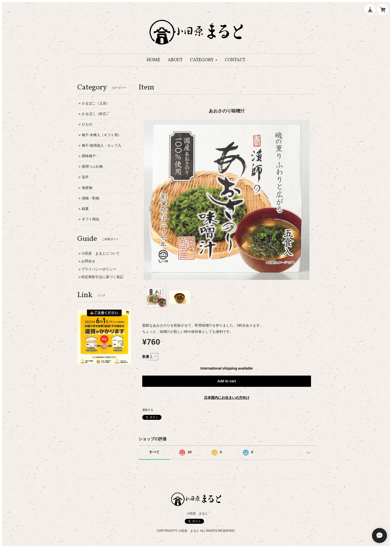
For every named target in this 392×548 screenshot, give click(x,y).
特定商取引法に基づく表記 (102, 277)
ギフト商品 (90, 219)
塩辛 (85, 177)
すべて (154, 452)
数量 (146, 357)
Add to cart (227, 381)
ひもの (87, 124)
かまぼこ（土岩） (96, 103)
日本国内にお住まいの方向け (227, 398)
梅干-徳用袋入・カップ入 (102, 145)
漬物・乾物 (90, 198)
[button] (204, 60)
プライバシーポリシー (99, 269)
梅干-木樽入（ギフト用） (102, 135)
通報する (148, 410)
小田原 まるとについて (100, 253)
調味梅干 (89, 156)
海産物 (87, 188)
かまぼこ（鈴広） (96, 114)
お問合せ (88, 261)
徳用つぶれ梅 (92, 166)
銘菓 (85, 209)
